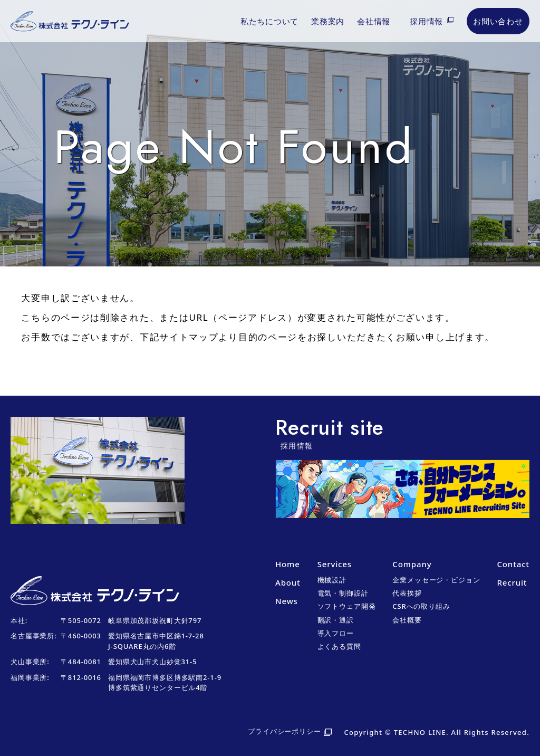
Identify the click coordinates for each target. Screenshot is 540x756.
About (288, 582)
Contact (513, 564)
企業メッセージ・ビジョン (436, 580)
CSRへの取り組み (421, 606)
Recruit (512, 582)
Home (288, 564)
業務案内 (328, 21)
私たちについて (269, 21)
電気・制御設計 (343, 593)
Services (335, 564)
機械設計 (332, 580)
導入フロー (336, 633)
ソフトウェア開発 (347, 606)
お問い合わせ (498, 21)
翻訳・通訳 (336, 620)
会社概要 (407, 620)
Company (412, 564)
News (287, 601)
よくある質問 (339, 646)
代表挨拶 (407, 593)
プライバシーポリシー (285, 731)
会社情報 (374, 21)
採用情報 (426, 21)
